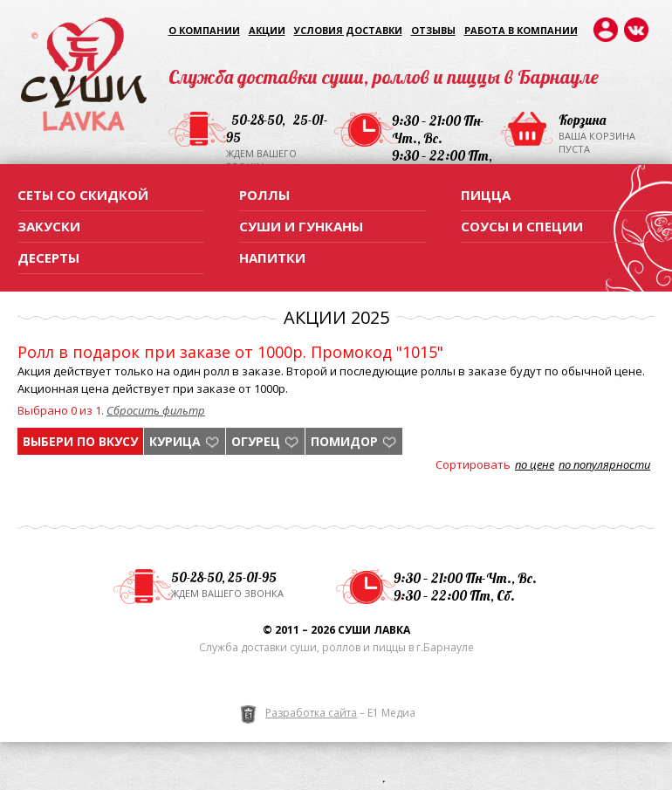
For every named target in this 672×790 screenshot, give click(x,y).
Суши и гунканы (301, 226)
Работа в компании (521, 30)
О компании (204, 30)
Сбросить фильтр (156, 410)
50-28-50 (257, 120)
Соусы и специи (522, 226)
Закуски (49, 226)
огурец (256, 441)
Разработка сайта (311, 713)
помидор (344, 441)
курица (175, 441)
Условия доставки (348, 30)
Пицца (486, 195)
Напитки (272, 258)
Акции (267, 30)
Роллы (264, 195)
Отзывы (433, 30)
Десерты (48, 258)
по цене (535, 464)
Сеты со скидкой (83, 195)
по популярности (604, 464)
